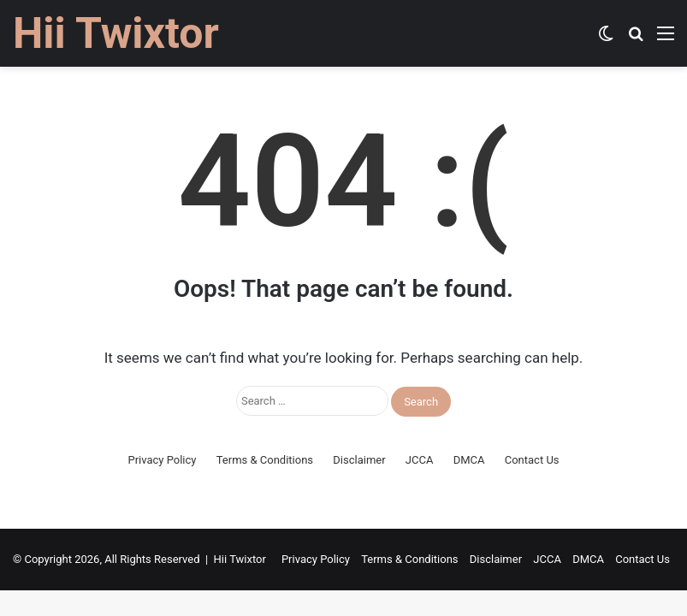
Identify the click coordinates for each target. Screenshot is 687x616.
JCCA (420, 460)
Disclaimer (359, 460)
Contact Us (532, 460)
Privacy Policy (162, 460)
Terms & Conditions (265, 460)
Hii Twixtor (240, 559)
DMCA (469, 460)
